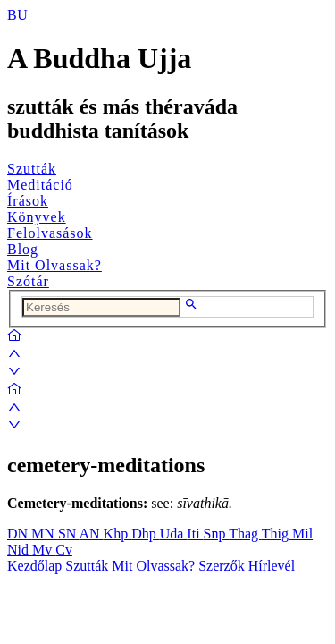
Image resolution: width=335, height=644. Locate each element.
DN (19, 534)
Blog (23, 249)
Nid (20, 550)
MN (45, 534)
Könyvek (37, 217)
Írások (28, 201)
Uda (174, 534)
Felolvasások (50, 233)
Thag (245, 534)
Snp (217, 534)
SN (69, 534)
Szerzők (223, 566)
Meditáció (40, 185)
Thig (277, 534)
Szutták (32, 169)
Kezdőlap (36, 566)
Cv (64, 550)
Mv (44, 550)
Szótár (28, 281)
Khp (118, 534)
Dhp (146, 534)
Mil (302, 534)
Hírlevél (272, 566)
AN (91, 534)
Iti (195, 534)
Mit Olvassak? (54, 265)
